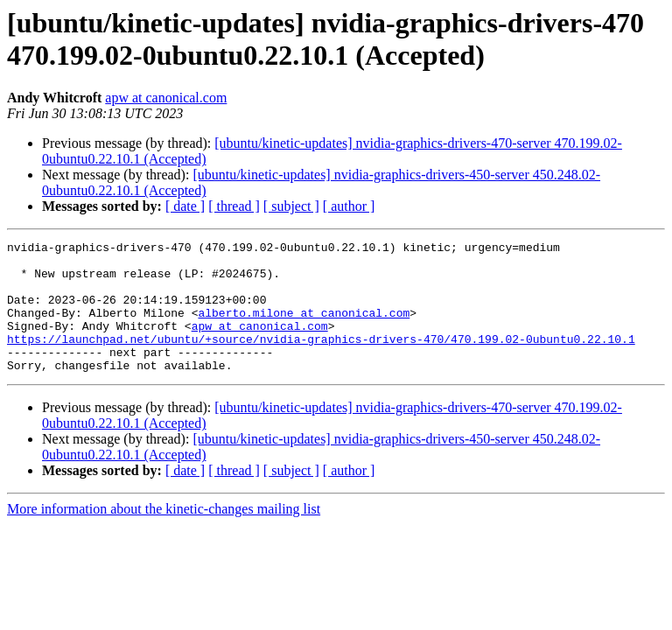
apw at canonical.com (166, 98)
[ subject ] (291, 206)
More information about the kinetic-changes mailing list (164, 535)
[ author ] (349, 206)
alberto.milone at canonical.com (304, 328)
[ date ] (185, 206)
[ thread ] (234, 206)
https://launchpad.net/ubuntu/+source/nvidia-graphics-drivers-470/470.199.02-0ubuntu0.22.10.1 (321, 360)
